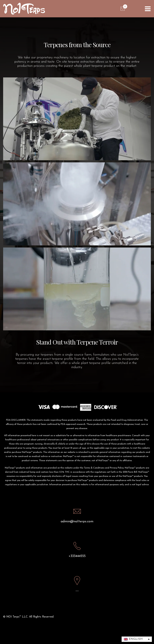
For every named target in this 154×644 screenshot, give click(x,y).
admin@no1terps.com (77, 522)
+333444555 (77, 556)
